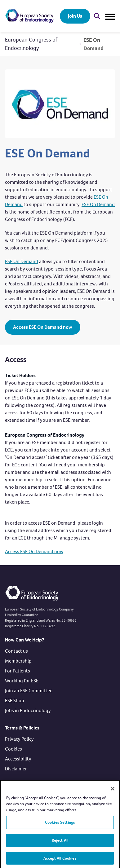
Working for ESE (22, 681)
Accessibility (18, 759)
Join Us (75, 16)
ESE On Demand (93, 44)
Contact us (16, 651)
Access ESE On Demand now (43, 327)
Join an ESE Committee (29, 691)
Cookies (13, 749)
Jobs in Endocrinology (28, 710)
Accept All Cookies (60, 860)
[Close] (113, 791)
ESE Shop (15, 701)
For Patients (18, 671)
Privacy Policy (19, 739)
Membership (18, 661)
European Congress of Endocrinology (31, 44)
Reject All (60, 842)
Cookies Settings (60, 824)
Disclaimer (16, 769)
